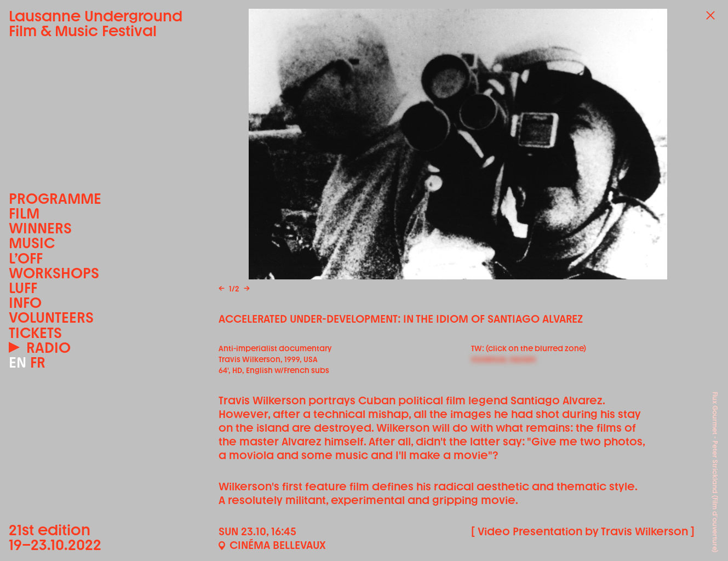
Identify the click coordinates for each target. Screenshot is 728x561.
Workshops (54, 273)
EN (18, 362)
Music (32, 243)
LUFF (23, 288)
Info (25, 303)
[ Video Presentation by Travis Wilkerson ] (583, 531)
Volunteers (51, 317)
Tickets (35, 333)
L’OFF (26, 258)
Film (24, 213)
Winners (40, 228)
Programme (55, 199)
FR (38, 362)
